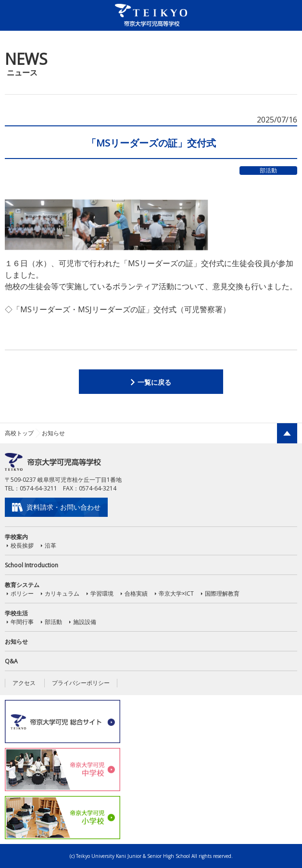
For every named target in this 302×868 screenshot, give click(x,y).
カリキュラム (62, 593)
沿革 (50, 545)
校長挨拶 (22, 545)
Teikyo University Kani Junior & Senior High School (133, 856)
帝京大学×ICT (176, 593)
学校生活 (16, 613)
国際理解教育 (222, 593)
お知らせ (16, 642)
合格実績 (136, 593)
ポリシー (22, 593)
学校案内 (16, 537)
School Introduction (31, 565)
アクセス (24, 683)
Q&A (11, 661)
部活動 (53, 622)
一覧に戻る (154, 382)
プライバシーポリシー (81, 683)
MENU (285, 15)
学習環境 (102, 593)
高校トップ (19, 433)
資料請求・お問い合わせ (63, 507)
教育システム (22, 585)
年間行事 (22, 622)
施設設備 (85, 622)
